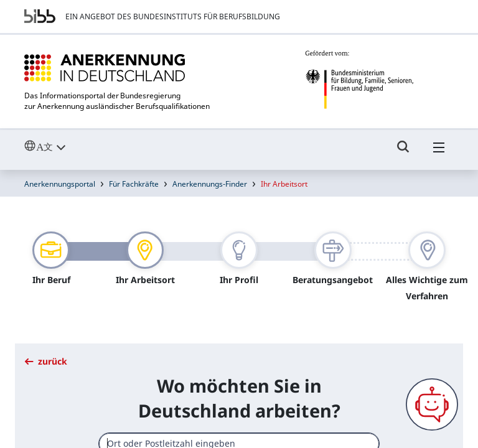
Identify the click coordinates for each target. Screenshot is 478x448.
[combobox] (239, 437)
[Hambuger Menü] (439, 146)
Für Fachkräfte (134, 178)
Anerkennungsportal (60, 178)
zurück (46, 355)
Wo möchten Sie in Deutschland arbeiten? (239, 392)
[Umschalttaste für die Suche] (403, 146)
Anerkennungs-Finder (210, 178)
